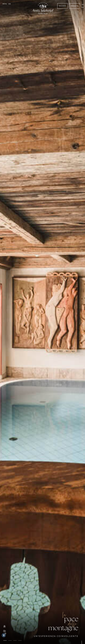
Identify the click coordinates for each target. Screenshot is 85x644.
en (83, 7)
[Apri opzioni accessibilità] (4, 635)
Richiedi (63, 6)
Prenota (74, 6)
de (83, 5)
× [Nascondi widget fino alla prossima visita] (5, 633)
